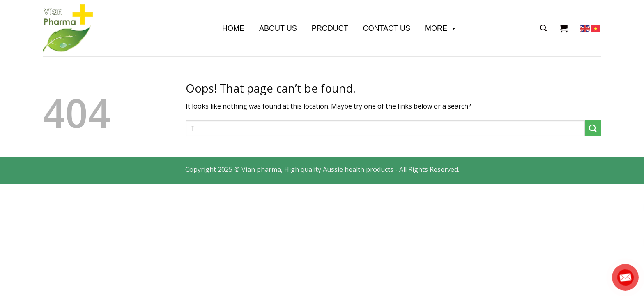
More (441, 28)
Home (233, 28)
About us (278, 28)
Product (330, 28)
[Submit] (593, 128)
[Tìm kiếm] (543, 28)
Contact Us (387, 28)
